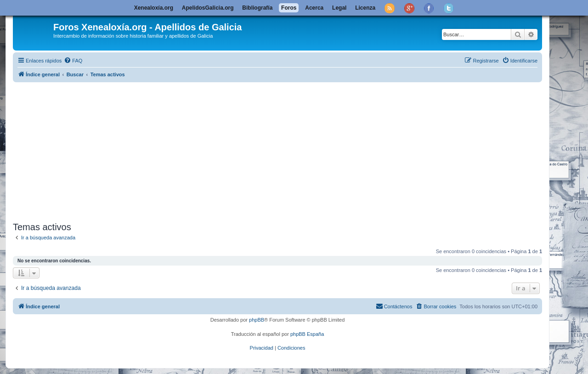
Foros (289, 8)
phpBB (257, 320)
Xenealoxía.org (154, 8)
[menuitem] (73, 61)
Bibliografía (257, 8)
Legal (339, 8)
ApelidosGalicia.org (208, 8)
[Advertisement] (288, 150)
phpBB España (307, 334)
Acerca (314, 8)
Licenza (365, 8)
